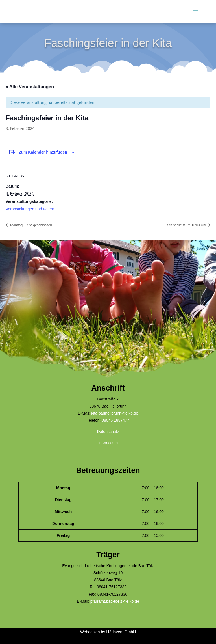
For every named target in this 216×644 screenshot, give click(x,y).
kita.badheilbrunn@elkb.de (115, 413)
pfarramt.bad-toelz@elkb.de (115, 601)
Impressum (108, 443)
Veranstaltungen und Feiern (30, 209)
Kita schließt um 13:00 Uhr (187, 225)
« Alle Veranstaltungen (30, 87)
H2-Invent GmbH (121, 632)
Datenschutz (108, 432)
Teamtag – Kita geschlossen (30, 225)
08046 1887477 (115, 420)
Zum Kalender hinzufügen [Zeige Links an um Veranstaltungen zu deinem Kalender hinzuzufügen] (43, 152)
